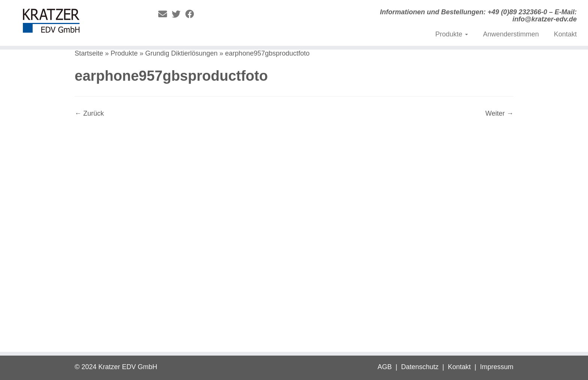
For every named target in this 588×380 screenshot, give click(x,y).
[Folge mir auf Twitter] (178, 14)
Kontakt (565, 34)
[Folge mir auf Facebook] (192, 14)
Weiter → (499, 113)
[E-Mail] (165, 14)
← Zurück (89, 113)
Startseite (89, 53)
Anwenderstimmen (511, 34)
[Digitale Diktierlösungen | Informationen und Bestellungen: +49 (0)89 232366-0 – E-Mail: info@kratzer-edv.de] (68, 23)
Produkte (452, 34)
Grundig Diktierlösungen (181, 53)
